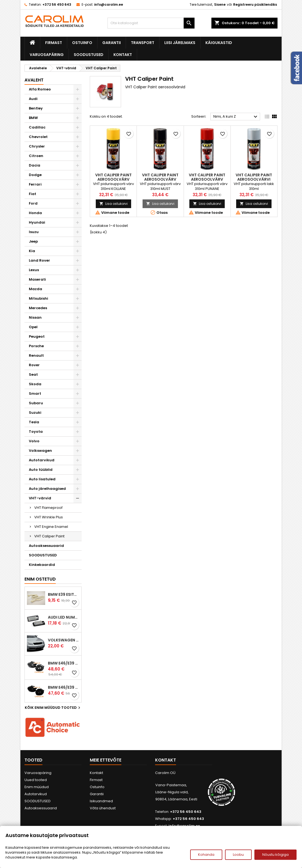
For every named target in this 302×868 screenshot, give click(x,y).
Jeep (33, 241)
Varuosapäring (47, 55)
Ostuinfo (82, 43)
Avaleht (34, 80)
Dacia (35, 165)
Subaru (36, 403)
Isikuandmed (101, 801)
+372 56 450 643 (57, 4)
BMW (33, 118)
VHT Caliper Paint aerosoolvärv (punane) (207, 179)
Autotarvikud (42, 460)
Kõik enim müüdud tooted (53, 708)
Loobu (238, 855)
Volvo (34, 441)
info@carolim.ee (109, 4)
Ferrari (35, 184)
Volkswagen (40, 451)
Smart (35, 394)
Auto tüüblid (41, 470)
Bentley (36, 108)
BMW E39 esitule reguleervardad (64, 594)
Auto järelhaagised (47, 489)
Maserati (37, 279)
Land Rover (39, 260)
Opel (33, 327)
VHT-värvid (40, 498)
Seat (33, 375)
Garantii (112, 43)
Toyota (36, 432)
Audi (33, 99)
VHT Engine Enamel (51, 527)
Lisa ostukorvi (113, 204)
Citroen (36, 156)
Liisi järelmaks (180, 43)
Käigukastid (219, 43)
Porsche (36, 346)
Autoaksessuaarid (46, 546)
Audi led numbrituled (64, 617)
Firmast (54, 43)
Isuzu (34, 232)
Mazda (36, 289)
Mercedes (38, 308)
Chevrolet (38, 137)
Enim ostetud (40, 579)
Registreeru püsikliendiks (255, 4)
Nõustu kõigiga (275, 855)
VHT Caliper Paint (49, 536)
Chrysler (37, 146)
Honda (35, 213)
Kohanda (206, 855)
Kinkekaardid (42, 565)
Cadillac (37, 127)
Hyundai (37, 222)
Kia (32, 251)
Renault (36, 355)
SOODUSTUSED (89, 55)
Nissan (35, 317)
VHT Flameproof (48, 508)
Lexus (34, 270)
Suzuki (35, 413)
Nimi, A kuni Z (236, 117)
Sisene (220, 4)
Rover (34, 365)
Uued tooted (36, 780)
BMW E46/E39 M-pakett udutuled (64, 663)
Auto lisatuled (42, 479)
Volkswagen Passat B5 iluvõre (64, 640)
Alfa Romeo (40, 89)
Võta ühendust (103, 808)
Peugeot (37, 336)
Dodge (35, 175)
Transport (143, 43)
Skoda (35, 384)
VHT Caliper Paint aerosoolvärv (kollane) (113, 179)
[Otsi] (151, 23)
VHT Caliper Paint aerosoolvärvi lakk (254, 179)
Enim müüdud (37, 787)
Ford (33, 203)
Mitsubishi (38, 298)
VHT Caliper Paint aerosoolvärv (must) (160, 179)
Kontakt (123, 55)
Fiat (33, 194)
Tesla (34, 422)
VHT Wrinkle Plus (49, 517)
